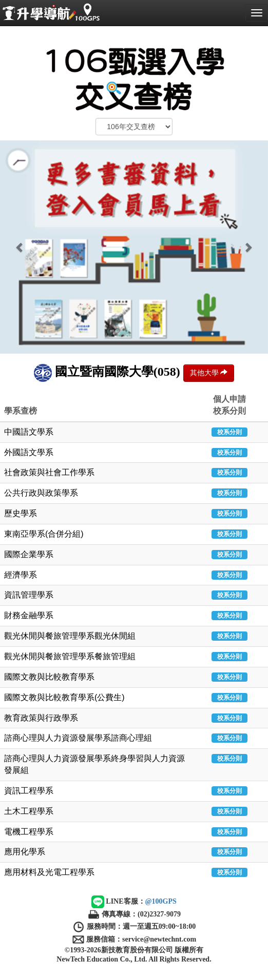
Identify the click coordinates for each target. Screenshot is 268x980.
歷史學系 (21, 513)
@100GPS (161, 901)
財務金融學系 (29, 615)
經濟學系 (21, 575)
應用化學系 (25, 852)
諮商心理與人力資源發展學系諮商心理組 (78, 738)
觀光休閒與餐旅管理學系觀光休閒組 (70, 636)
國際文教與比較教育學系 (49, 677)
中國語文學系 (29, 432)
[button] (20, 247)
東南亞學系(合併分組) (44, 534)
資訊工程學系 (29, 791)
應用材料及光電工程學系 (49, 872)
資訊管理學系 (29, 595)
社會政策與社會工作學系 (49, 472)
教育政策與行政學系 (41, 718)
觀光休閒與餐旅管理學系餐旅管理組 (70, 656)
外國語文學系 (29, 452)
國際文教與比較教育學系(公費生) (64, 697)
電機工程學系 (29, 832)
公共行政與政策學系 (41, 493)
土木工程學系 (29, 811)
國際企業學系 (29, 554)
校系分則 (229, 432)
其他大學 (209, 373)
